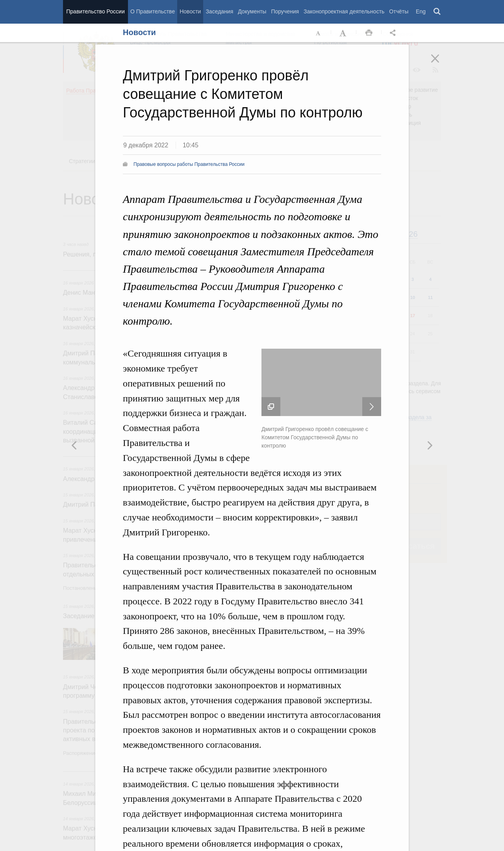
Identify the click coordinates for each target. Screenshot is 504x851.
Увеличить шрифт (344, 33)
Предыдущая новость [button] (430, 445)
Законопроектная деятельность (344, 11)
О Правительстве (153, 11)
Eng (421, 11)
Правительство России (95, 11)
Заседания (219, 11)
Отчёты (399, 11)
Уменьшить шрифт (319, 33)
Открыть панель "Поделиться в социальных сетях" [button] (394, 33)
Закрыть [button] (441, 64)
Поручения (285, 11)
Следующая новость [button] (74, 445)
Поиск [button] (437, 12)
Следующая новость (372, 407)
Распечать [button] (369, 33)
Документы (252, 11)
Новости (190, 11)
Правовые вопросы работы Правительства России (189, 164)
